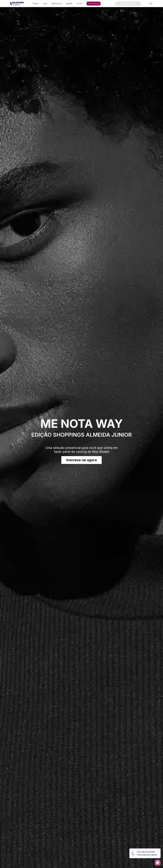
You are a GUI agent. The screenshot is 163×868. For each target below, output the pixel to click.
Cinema (35, 3)
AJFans (80, 3)
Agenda (69, 3)
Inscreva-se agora (81, 460)
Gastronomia (57, 3)
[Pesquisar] (139, 4)
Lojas (45, 3)
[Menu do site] (151, 4)
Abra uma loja (94, 3)
